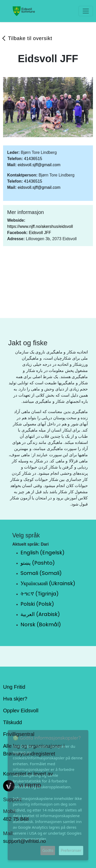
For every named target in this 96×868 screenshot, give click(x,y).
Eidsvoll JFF (40, 233)
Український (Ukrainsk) (48, 583)
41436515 (33, 159)
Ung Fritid (14, 687)
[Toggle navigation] (86, 11)
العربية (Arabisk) (40, 614)
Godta (48, 850)
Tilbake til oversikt (30, 38)
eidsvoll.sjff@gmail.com (39, 165)
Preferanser (71, 850)
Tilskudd (13, 722)
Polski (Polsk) (37, 604)
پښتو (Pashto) (38, 563)
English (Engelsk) (42, 553)
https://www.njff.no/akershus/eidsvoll (40, 226)
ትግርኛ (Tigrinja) (40, 594)
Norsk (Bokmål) (41, 624)
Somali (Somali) (41, 573)
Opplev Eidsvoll (21, 711)
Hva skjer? (15, 699)
